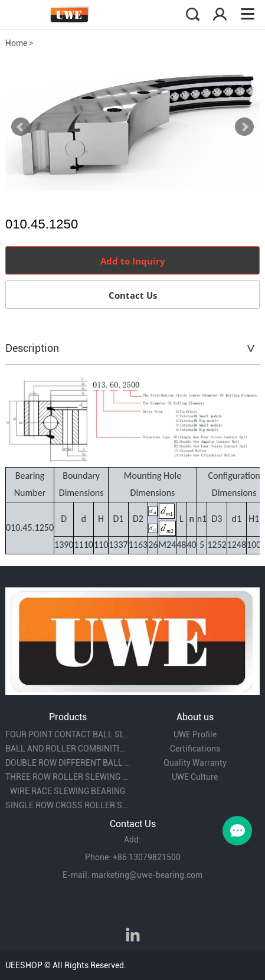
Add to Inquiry (133, 261)
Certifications (195, 749)
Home (16, 43)
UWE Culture (195, 777)
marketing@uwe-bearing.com (147, 875)
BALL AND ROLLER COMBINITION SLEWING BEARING (68, 749)
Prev (21, 127)
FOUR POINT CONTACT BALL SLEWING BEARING (68, 734)
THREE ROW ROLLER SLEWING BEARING (68, 777)
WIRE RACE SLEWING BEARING (68, 791)
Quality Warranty (195, 763)
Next (244, 127)
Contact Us (133, 295)
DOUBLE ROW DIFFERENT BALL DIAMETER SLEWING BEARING (68, 763)
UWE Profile (195, 734)
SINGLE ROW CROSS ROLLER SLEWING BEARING (68, 805)
